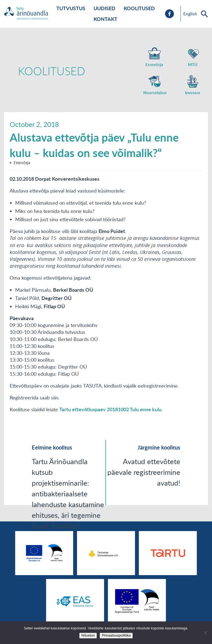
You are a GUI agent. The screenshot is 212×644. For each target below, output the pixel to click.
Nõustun (88, 635)
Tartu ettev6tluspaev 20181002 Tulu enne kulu (110, 409)
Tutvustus (71, 8)
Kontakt (105, 19)
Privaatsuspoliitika (116, 635)
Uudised (104, 8)
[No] (205, 633)
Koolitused (139, 8)
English (190, 14)
